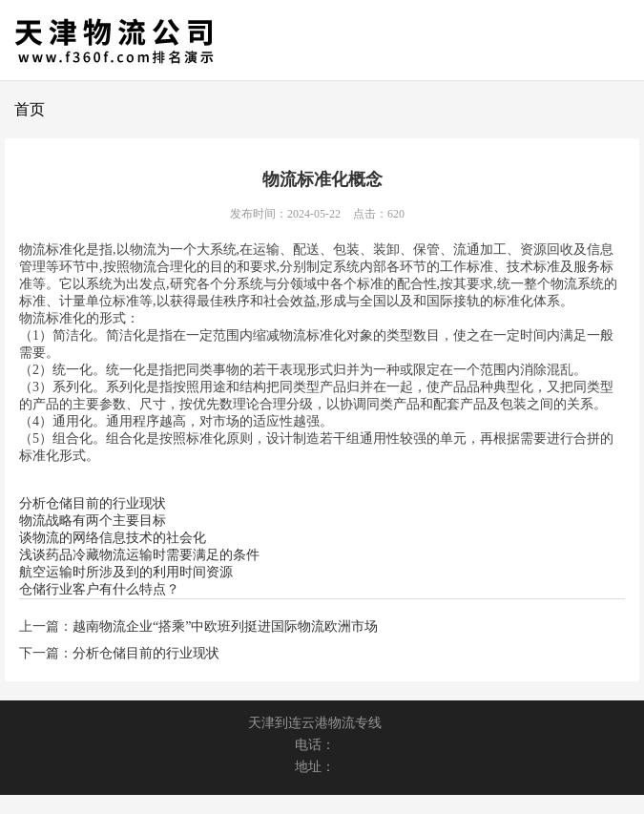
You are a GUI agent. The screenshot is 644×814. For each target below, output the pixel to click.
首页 (30, 109)
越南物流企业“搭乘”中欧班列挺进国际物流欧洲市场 (225, 626)
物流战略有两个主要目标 (93, 521)
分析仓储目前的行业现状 (93, 503)
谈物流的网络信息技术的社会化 (113, 538)
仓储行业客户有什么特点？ (99, 589)
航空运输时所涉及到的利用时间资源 (126, 572)
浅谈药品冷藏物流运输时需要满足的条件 (139, 555)
